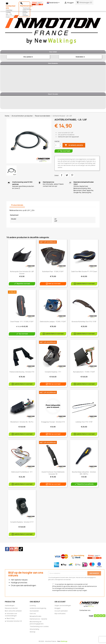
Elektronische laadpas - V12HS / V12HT (53, 322)
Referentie (14, 210)
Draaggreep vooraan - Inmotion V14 (53, 422)
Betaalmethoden (36, 616)
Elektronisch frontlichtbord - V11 (22, 472)
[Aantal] (57, 145)
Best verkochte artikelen (13, 611)
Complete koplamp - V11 (53, 372)
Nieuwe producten (11, 608)
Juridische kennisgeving (38, 608)
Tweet (67, 175)
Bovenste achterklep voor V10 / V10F (84, 322)
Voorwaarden (34, 611)
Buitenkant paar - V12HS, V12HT (53, 272)
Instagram (16, 549)
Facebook (7, 549)
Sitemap (33, 632)
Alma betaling (34, 629)
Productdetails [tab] (17, 205)
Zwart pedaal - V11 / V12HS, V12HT (22, 322)
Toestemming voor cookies (39, 626)
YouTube (12, 549)
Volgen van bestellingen (63, 605)
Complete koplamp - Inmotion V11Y (22, 522)
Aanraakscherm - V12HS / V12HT (84, 372)
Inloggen (58, 608)
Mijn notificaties (60, 614)
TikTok (21, 549)
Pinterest (72, 175)
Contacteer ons (85, 610)
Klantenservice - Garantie (38, 619)
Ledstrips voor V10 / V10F (84, 422)
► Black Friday (10, 618)
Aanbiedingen (10, 605)
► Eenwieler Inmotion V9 (13, 621)
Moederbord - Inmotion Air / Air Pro (22, 422)
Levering (33, 605)
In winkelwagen (74, 145)
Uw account (60, 602)
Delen (62, 175)
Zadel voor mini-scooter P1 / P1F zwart (84, 272)
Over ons (33, 614)
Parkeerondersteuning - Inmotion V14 (22, 372)
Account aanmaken (61, 611)
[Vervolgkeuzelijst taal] (54, 3)
